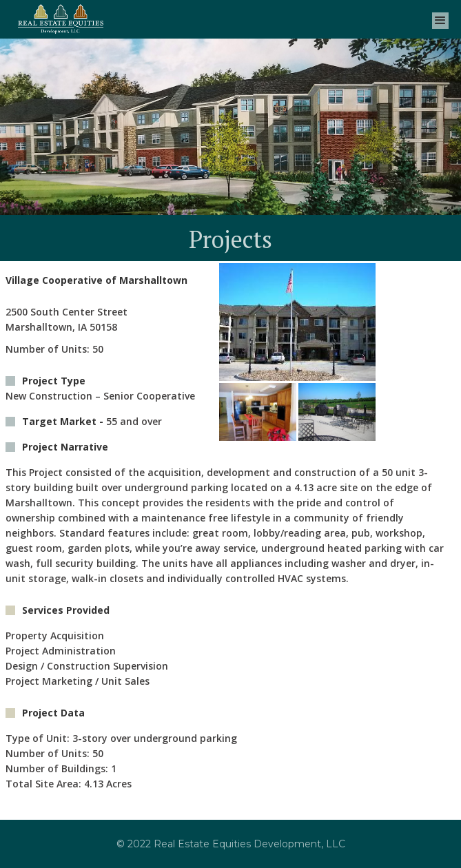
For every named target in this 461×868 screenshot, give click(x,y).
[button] (440, 19)
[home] (60, 19)
